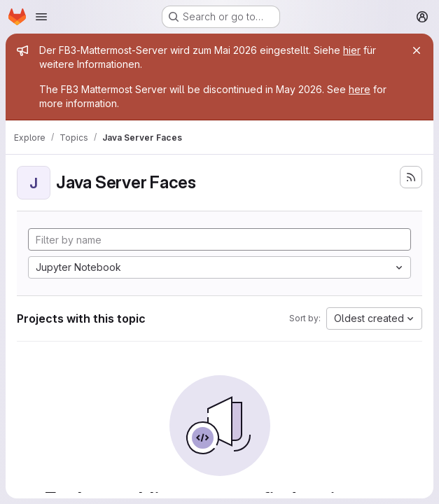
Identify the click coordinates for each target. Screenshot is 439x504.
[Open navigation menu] (41, 17)
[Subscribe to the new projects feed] (411, 177)
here (360, 89)
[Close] (417, 50)
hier (352, 50)
